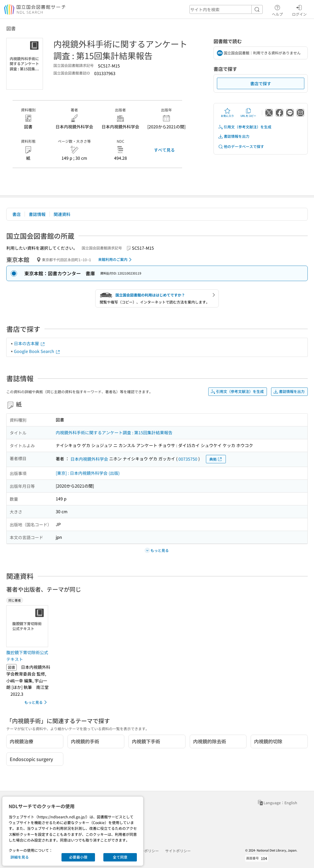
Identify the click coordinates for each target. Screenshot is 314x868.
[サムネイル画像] (28, 626)
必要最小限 (78, 857)
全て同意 (120, 857)
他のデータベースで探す (241, 147)
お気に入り (227, 113)
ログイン (299, 10)
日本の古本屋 (30, 343)
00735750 (188, 459)
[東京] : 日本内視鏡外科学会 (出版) (88, 473)
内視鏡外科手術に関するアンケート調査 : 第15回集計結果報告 (114, 432)
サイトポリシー (178, 851)
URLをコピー (248, 113)
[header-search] (226, 9)
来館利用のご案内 (116, 260)
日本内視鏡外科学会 (89, 459)
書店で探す (261, 83)
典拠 (216, 459)
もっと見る (37, 702)
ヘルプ (277, 10)
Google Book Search (37, 351)
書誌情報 (37, 214)
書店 (16, 214)
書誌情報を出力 (234, 136)
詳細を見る (20, 857)
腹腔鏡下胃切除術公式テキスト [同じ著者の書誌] (27, 656)
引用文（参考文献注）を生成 (245, 127)
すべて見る (164, 150)
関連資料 (62, 214)
